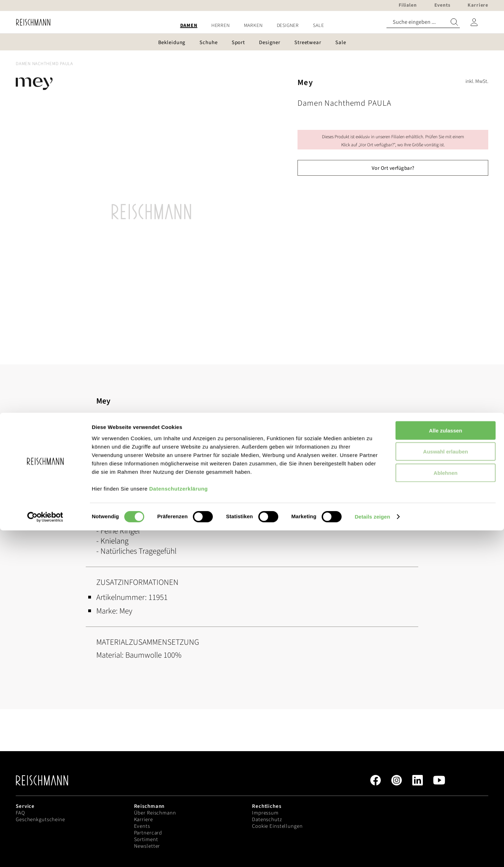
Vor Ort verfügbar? (393, 168)
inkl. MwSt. (477, 81)
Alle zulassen (445, 767)
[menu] (252, 26)
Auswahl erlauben (446, 788)
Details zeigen (372, 853)
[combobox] (423, 22)
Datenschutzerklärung (178, 825)
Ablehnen (446, 809)
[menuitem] (189, 26)
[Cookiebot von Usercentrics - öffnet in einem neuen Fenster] (45, 853)
